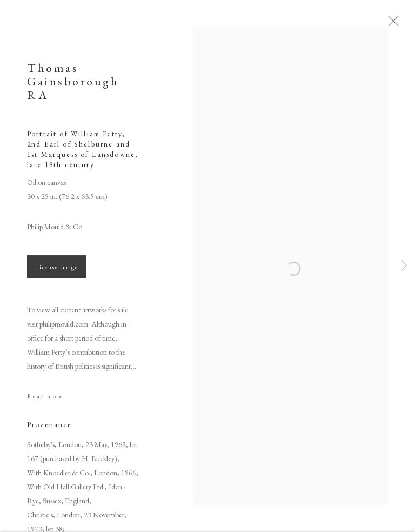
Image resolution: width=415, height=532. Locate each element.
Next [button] (404, 266)
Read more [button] (45, 400)
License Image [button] (57, 270)
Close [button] (393, 24)
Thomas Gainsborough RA (73, 85)
